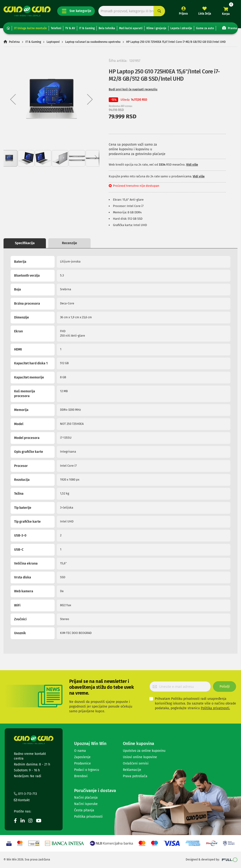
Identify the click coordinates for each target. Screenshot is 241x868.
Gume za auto (205, 28)
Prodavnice (82, 763)
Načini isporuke (86, 804)
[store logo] (27, 11)
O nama (80, 751)
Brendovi (81, 776)
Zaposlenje (82, 757)
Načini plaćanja (86, 798)
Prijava (183, 14)
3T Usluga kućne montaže (30, 28)
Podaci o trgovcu (87, 770)
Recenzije (69, 243)
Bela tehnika (107, 28)
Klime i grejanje (156, 28)
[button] (13, 99)
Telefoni (56, 28)
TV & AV (70, 28)
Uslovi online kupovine (140, 757)
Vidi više (192, 165)
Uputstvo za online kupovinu (144, 751)
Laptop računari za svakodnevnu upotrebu (93, 42)
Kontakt (22, 800)
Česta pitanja (84, 810)
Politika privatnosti (88, 817)
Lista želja (205, 14)
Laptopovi (53, 42)
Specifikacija (25, 243)
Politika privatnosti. (215, 708)
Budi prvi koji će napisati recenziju (133, 89)
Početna (14, 42)
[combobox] (132, 11)
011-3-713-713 (25, 794)
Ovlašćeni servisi (136, 763)
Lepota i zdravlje (181, 28)
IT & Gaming (87, 28)
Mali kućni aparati (131, 28)
